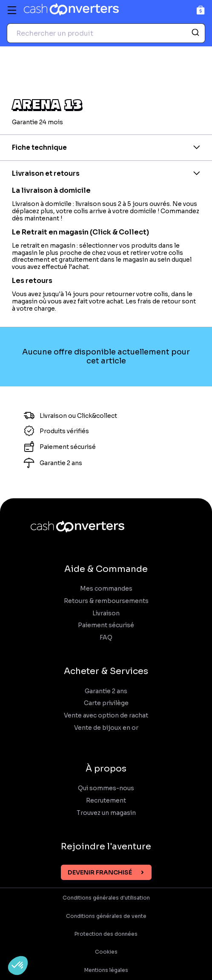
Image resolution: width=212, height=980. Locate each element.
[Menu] (12, 10)
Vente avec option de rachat (106, 716)
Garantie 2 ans (106, 691)
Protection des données (106, 934)
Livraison (106, 613)
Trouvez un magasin (106, 813)
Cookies (106, 952)
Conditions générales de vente (106, 916)
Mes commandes (106, 589)
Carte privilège (106, 703)
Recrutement (106, 801)
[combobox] (106, 33)
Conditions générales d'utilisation (106, 898)
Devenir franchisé (100, 872)
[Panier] (201, 10)
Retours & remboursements (106, 601)
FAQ (106, 638)
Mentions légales (106, 970)
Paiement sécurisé (106, 625)
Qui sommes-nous (106, 788)
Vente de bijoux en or (106, 728)
